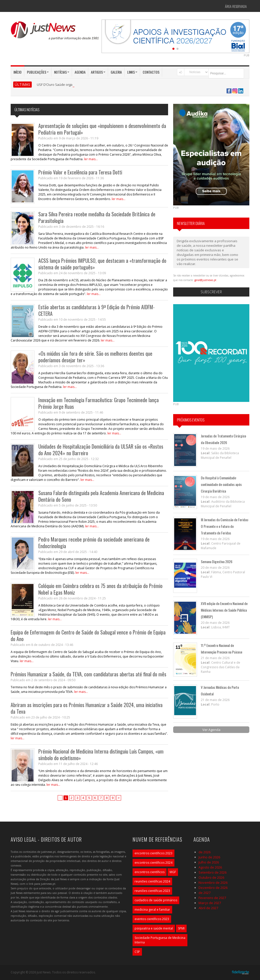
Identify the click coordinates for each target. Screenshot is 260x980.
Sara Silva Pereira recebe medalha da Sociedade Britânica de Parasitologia (97, 217)
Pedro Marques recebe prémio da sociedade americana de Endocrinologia (94, 543)
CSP (137, 952)
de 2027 (205, 893)
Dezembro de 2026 (213, 888)
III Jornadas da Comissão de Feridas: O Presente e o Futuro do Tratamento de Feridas (225, 526)
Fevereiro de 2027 (212, 898)
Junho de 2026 (209, 857)
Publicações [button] (38, 72)
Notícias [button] (62, 72)
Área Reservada (236, 6)
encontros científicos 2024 (153, 863)
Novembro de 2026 (213, 883)
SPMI (181, 928)
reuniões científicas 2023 (152, 891)
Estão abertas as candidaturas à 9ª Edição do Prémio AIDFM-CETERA (96, 310)
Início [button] (18, 72)
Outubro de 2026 (211, 877)
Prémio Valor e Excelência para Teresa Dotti (80, 172)
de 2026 (205, 852)
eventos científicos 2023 (152, 919)
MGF (173, 872)
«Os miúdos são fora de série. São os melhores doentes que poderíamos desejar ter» (95, 357)
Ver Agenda (211, 730)
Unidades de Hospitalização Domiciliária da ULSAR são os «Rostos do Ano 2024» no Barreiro (101, 450)
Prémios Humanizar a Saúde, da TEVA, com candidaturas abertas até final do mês (88, 674)
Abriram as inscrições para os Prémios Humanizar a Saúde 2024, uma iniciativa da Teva (87, 708)
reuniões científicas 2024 (152, 881)
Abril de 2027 (208, 908)
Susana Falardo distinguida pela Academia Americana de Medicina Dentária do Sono (101, 496)
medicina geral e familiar (152, 910)
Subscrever (211, 292)
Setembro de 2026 (213, 872)
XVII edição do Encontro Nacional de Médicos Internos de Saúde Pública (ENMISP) (224, 610)
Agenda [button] (80, 72)
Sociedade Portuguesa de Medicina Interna (160, 940)
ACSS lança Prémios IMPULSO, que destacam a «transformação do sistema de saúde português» (102, 264)
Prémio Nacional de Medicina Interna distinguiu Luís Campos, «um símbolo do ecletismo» (101, 755)
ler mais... (91, 159)
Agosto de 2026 (210, 867)
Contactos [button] (151, 72)
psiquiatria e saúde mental (154, 928)
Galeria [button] (116, 72)
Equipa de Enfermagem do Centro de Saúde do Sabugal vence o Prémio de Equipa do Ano (88, 635)
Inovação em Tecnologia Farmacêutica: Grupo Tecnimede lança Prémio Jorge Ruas (99, 403)
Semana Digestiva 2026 (217, 561)
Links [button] (132, 72)
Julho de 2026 (209, 862)
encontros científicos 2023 (153, 853)
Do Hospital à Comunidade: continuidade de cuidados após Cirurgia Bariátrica (221, 484)
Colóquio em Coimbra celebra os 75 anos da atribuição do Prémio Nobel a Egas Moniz (100, 589)
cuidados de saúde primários (156, 900)
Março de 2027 (210, 903)
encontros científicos (150, 872)
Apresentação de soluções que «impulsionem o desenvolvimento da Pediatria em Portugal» (102, 129)
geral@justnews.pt (205, 280)
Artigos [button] (98, 72)
